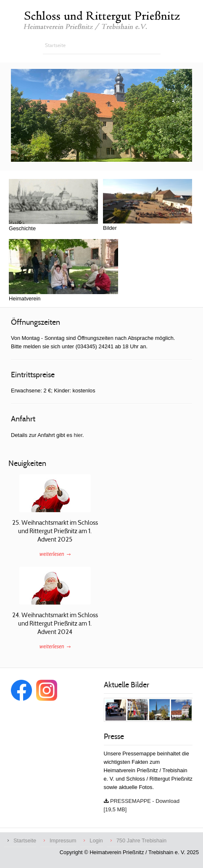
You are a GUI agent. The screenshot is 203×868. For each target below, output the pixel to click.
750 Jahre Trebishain (142, 840)
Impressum (63, 840)
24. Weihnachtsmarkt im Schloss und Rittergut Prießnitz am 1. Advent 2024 (55, 623)
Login (96, 840)
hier (78, 435)
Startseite (25, 840)
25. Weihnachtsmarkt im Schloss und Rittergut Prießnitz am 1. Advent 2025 (55, 531)
